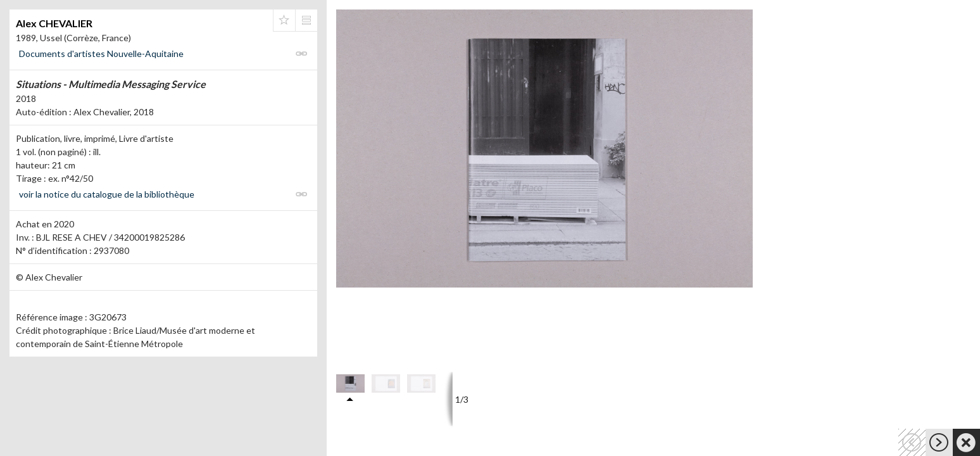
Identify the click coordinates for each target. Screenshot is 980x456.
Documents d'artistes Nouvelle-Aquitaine (101, 54)
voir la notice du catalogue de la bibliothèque (107, 194)
